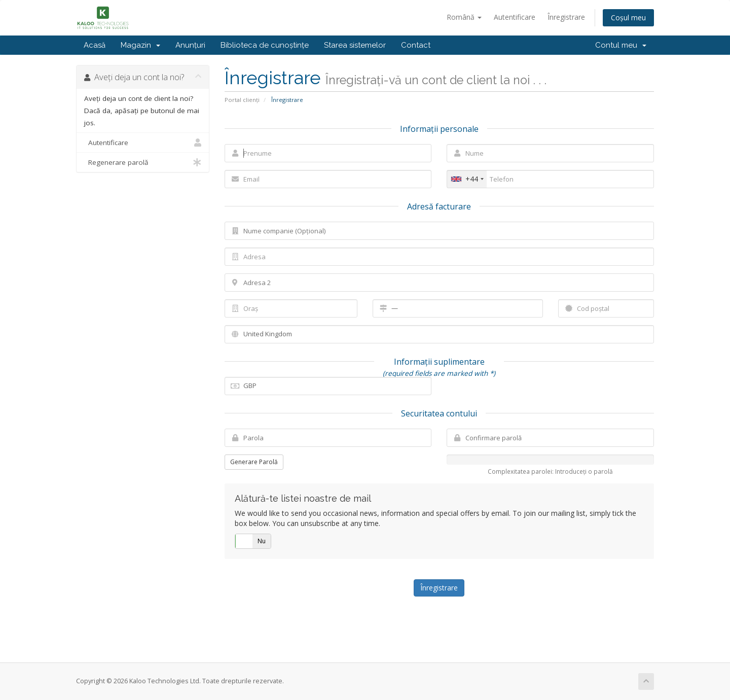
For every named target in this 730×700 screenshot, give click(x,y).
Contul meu (621, 45)
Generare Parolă (254, 462)
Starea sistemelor (355, 45)
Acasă (95, 45)
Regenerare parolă (143, 162)
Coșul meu (628, 17)
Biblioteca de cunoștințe (265, 45)
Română (464, 17)
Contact (416, 45)
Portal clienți (242, 100)
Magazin (140, 45)
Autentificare (515, 17)
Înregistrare (566, 17)
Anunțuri (190, 45)
